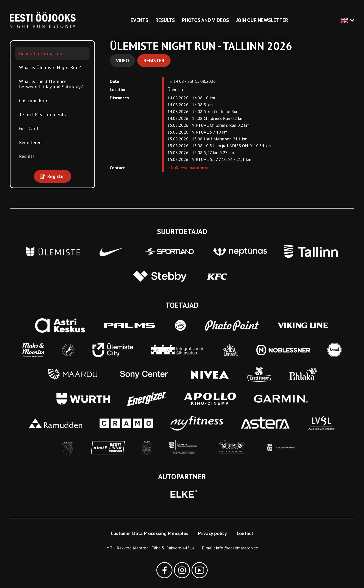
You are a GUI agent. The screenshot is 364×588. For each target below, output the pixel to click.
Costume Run (33, 101)
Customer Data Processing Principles (150, 533)
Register (154, 61)
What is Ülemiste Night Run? (50, 67)
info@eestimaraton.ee (188, 168)
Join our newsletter (262, 20)
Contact (245, 533)
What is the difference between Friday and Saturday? (51, 84)
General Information (41, 53)
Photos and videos (205, 20)
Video (122, 61)
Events (139, 20)
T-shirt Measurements (42, 115)
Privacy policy (212, 533)
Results (165, 20)
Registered (30, 142)
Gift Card (29, 128)
